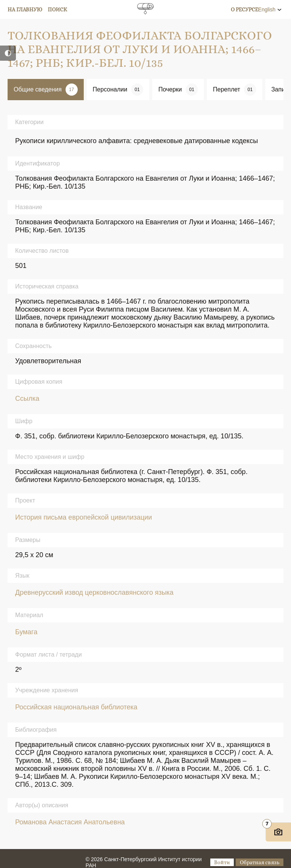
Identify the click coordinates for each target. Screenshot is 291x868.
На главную (25, 9)
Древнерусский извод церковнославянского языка (94, 592)
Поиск (57, 9)
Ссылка (27, 399)
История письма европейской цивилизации (84, 517)
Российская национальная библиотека (76, 707)
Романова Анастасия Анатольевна (70, 822)
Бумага (26, 632)
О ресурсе (244, 9)
